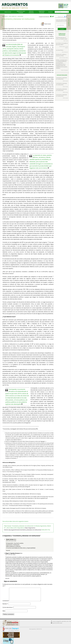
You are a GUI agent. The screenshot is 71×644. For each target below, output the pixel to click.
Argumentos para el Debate (21, 12)
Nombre (5, 604)
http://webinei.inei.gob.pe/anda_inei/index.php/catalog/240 (16, 487)
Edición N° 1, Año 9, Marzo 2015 (10, 16)
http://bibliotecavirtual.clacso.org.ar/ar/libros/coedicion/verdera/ (36, 513)
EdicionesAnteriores (31, 12)
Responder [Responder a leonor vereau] (8, 550)
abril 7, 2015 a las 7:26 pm (10, 555)
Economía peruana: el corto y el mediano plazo (62, 38)
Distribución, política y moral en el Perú (61, 55)
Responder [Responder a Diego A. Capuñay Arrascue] (7, 578)
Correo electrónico (8, 607)
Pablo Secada (48, 24)
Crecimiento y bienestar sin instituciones (61, 78)
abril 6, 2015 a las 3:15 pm (11, 541)
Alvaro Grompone (65, 70)
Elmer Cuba (66, 41)
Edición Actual (8, 12)
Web (4, 611)
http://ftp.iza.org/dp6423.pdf (41, 498)
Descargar (21, 16)
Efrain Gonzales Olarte (64, 58)
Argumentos (16, 6)
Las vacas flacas (60, 50)
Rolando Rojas (62, 47)
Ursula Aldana (67, 47)
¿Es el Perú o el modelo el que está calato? (62, 44)
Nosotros (50, 12)
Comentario (6, 601)
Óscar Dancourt (65, 52)
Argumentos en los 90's (42, 12)
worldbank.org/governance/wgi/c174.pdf (23, 147)
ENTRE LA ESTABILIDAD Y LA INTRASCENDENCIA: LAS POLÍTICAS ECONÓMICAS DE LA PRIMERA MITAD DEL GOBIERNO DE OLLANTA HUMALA (62, 64)
